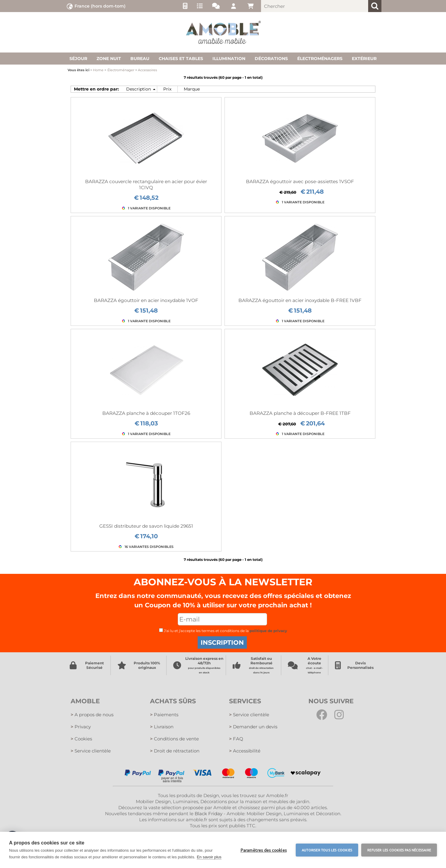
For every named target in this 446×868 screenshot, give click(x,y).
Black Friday (209, 814)
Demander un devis (253, 727)
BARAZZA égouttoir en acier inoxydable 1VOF (146, 300)
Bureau (140, 59)
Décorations (271, 59)
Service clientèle (91, 751)
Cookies (81, 739)
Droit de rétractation (175, 751)
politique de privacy (268, 631)
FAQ (236, 739)
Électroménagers (320, 59)
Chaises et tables (181, 59)
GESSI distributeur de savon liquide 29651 (146, 526)
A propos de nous (92, 715)
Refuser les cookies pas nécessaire (399, 850)
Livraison (162, 727)
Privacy (81, 727)
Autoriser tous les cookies (327, 850)
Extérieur (364, 59)
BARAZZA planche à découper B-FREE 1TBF (300, 413)
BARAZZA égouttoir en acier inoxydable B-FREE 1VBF (300, 300)
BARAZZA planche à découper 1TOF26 (146, 413)
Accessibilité (245, 751)
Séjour (78, 59)
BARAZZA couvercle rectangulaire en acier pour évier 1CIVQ (146, 184)
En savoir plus (209, 857)
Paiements (164, 715)
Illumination (229, 59)
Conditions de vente (174, 739)
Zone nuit (109, 59)
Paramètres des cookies (264, 850)
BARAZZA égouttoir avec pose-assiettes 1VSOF (300, 181)
